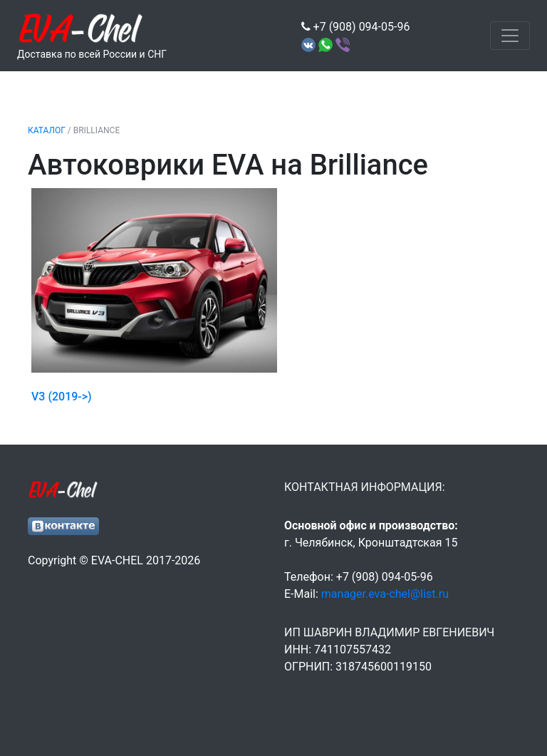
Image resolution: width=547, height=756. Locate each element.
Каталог (47, 130)
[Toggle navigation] (510, 36)
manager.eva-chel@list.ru (385, 594)
